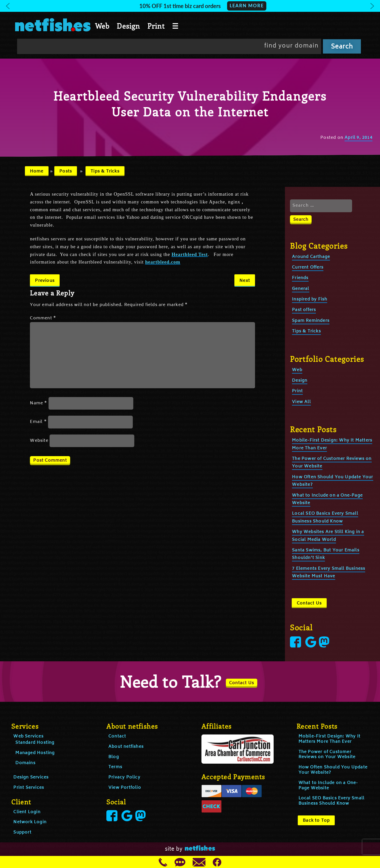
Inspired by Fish (310, 299)
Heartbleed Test (190, 254)
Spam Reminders (311, 321)
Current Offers (308, 268)
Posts (66, 171)
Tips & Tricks (105, 171)
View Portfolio (125, 788)
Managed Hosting (35, 753)
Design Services (31, 777)
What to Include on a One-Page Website (328, 786)
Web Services (28, 736)
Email (38, 422)
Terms (115, 767)
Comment (43, 318)
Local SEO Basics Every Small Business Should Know (332, 801)
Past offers (304, 310)
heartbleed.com (163, 262)
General (301, 289)
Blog (114, 757)
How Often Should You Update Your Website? (333, 770)
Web (102, 26)
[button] (190, 6)
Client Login (27, 812)
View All (301, 402)
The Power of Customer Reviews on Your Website (327, 755)
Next (245, 281)
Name (38, 403)
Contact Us (309, 603)
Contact (117, 736)
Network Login (30, 822)
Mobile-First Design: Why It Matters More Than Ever (329, 739)
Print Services (29, 788)
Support (22, 833)
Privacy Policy (124, 777)
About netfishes (126, 747)
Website (39, 441)
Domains (25, 763)
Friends (300, 278)
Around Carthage (311, 257)
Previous (45, 281)
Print (156, 26)
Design (128, 26)
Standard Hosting (35, 743)
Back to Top (316, 821)
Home (37, 171)
